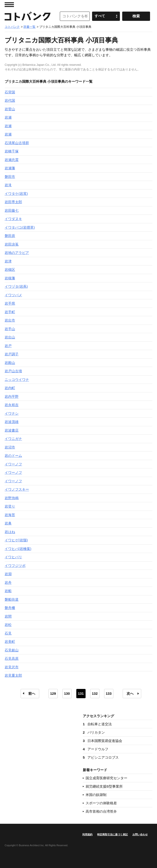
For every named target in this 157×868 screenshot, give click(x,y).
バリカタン (94, 732)
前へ (32, 693)
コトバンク (28, 16)
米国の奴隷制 (96, 795)
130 (67, 693)
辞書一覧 (29, 27)
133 (109, 693)
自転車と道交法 (97, 724)
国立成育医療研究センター (106, 778)
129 (53, 693)
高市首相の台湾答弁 (101, 811)
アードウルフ (96, 749)
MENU (9, 5)
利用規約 (87, 834)
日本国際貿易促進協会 (103, 741)
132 (95, 693)
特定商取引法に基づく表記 (112, 834)
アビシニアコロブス (101, 757)
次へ (130, 693)
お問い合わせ (140, 834)
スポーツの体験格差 (101, 803)
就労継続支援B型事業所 (104, 786)
